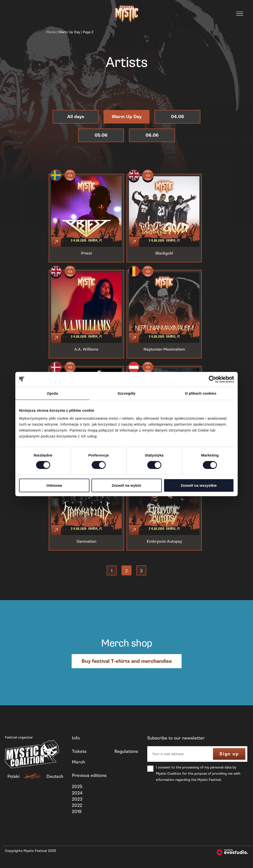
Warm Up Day (69, 32)
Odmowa (54, 485)
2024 (77, 793)
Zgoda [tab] (53, 393)
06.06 (152, 135)
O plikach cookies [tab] (201, 393)
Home (51, 32)
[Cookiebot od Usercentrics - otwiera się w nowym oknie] (212, 379)
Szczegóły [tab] (127, 393)
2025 (77, 787)
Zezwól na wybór (126, 485)
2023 (77, 799)
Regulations (126, 751)
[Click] (56, 242)
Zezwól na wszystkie (199, 485)
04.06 (178, 117)
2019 (77, 812)
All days (76, 117)
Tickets (79, 751)
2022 (77, 805)
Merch (78, 762)
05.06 (101, 135)
